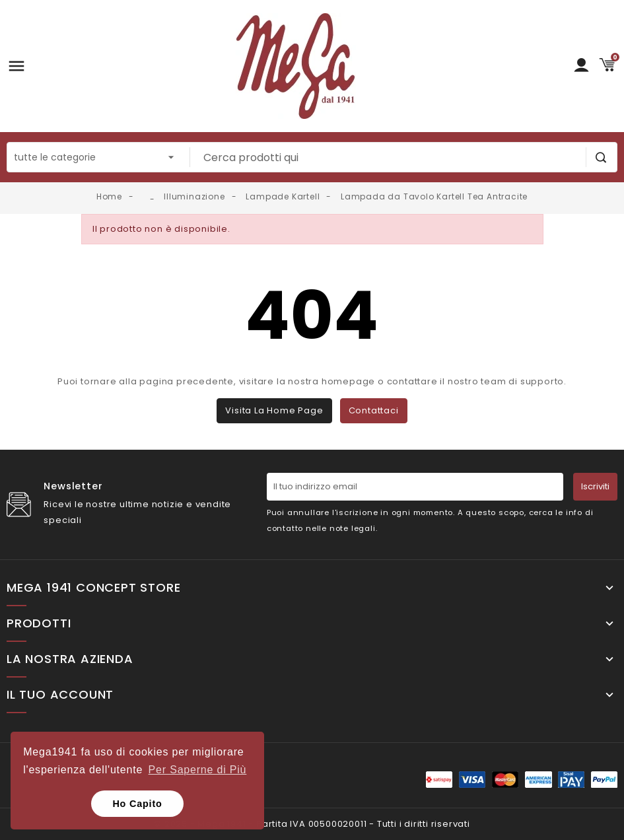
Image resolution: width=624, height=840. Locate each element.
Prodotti (39, 623)
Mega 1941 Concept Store (93, 588)
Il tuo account (60, 695)
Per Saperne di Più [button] (198, 770)
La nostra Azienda (70, 659)
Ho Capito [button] (137, 804)
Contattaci (374, 410)
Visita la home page (274, 410)
